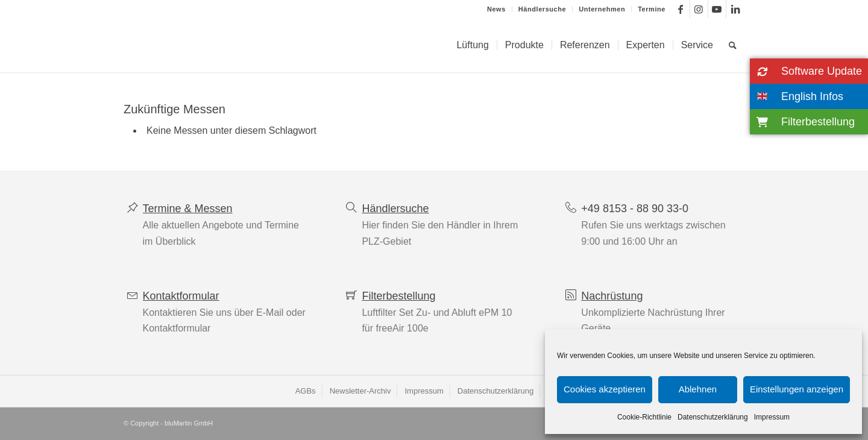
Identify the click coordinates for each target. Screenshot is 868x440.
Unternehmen (602, 9)
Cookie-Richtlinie (644, 417)
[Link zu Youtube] (717, 9)
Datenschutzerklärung (713, 417)
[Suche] (733, 45)
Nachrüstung (612, 296)
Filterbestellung (398, 296)
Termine (652, 9)
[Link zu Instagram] (699, 9)
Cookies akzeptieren (605, 389)
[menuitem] (497, 9)
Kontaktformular (181, 296)
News (496, 9)
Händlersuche (542, 9)
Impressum (772, 417)
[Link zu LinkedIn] (735, 9)
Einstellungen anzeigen (797, 389)
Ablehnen (698, 389)
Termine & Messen (188, 209)
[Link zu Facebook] (681, 9)
